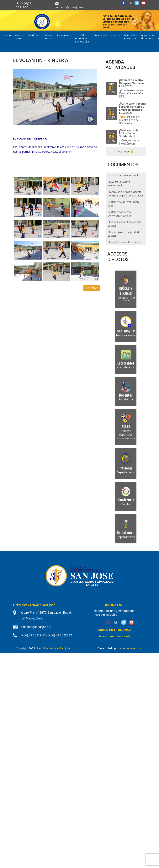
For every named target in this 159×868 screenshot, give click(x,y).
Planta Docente (48, 37)
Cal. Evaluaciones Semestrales (82, 38)
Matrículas (34, 35)
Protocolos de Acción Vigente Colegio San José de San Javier (125, 194)
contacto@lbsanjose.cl (69, 7)
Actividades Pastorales (130, 37)
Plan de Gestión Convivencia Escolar (125, 224)
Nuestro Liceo (19, 37)
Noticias (115, 35)
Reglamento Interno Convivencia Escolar (119, 214)
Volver (92, 288)
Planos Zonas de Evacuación (125, 242)
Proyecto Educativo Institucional (119, 184)
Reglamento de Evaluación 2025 (123, 204)
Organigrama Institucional (123, 175)
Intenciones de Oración (148, 37)
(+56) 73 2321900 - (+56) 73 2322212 (46, 635)
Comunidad (100, 35)
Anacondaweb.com (131, 648)
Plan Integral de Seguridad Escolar (123, 234)
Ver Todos (126, 152)
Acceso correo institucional (114, 636)
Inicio (8, 35)
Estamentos (64, 35)
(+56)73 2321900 (24, 5)
